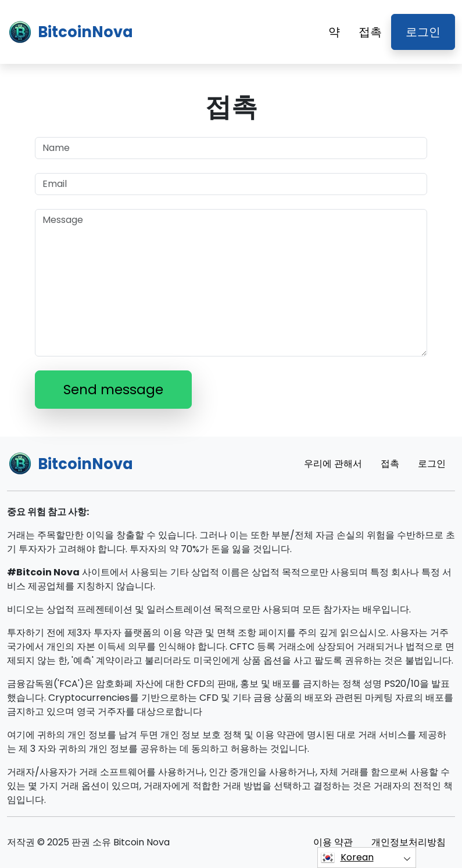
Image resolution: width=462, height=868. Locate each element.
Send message (113, 390)
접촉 (370, 32)
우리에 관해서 (333, 464)
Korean (347, 858)
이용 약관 (333, 842)
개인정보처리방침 (409, 842)
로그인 (423, 32)
